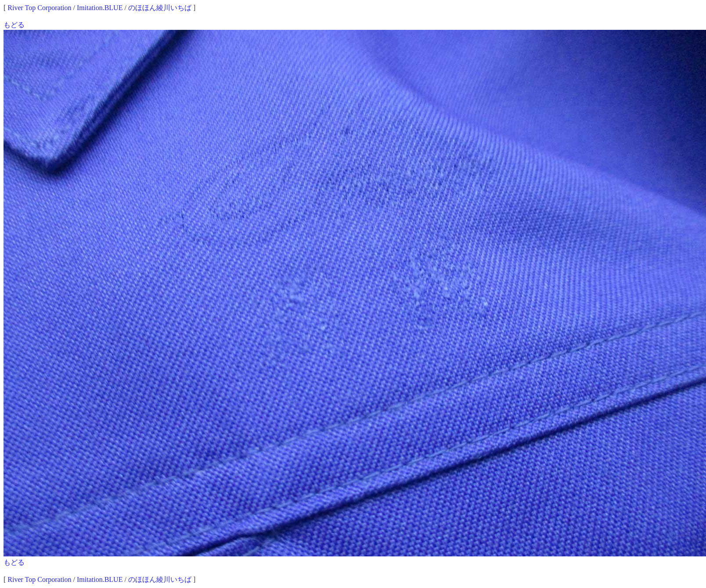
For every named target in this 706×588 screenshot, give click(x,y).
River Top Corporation (39, 8)
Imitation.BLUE (100, 8)
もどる (14, 25)
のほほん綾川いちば (160, 8)
